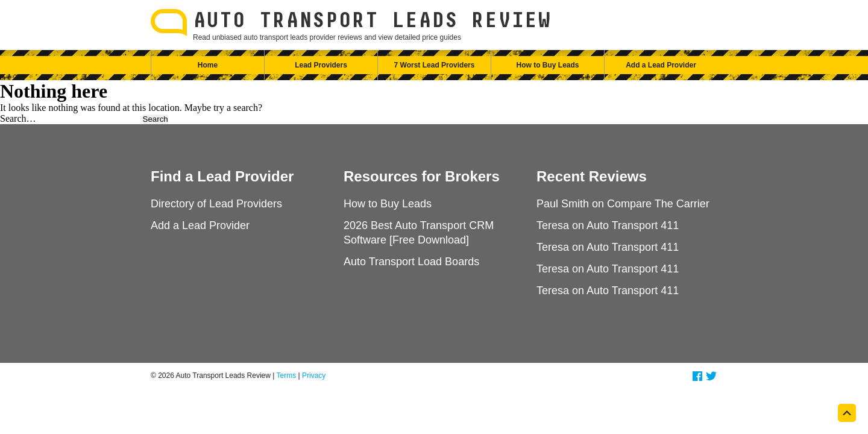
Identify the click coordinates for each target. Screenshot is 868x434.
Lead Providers (321, 65)
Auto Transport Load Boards (411, 262)
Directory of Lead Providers (216, 204)
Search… (18, 118)
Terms (287, 376)
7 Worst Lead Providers (435, 65)
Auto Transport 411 (633, 225)
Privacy (314, 376)
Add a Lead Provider (661, 65)
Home (208, 65)
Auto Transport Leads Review (372, 21)
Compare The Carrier (658, 204)
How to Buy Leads (547, 65)
